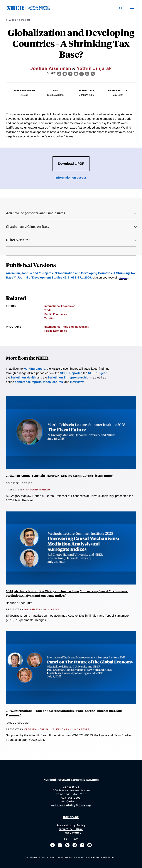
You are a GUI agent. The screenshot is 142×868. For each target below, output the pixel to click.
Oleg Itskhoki (34, 729)
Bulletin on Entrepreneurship (68, 377)
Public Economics (56, 314)
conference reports (28, 382)
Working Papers (20, 20)
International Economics (60, 306)
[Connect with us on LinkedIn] (60, 845)
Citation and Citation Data (28, 226)
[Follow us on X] (53, 845)
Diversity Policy (71, 829)
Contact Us (71, 787)
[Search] (121, 8)
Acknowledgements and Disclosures (35, 213)
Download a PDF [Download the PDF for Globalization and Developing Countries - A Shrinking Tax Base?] (71, 164)
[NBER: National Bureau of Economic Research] (31, 9)
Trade (48, 310)
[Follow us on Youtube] (89, 845)
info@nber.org (71, 801)
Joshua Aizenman (51, 68)
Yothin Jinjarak (94, 68)
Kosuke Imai (52, 609)
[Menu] (132, 8)
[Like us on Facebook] (82, 845)
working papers (34, 369)
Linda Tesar (81, 729)
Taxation (50, 318)
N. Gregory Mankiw (36, 490)
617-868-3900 (71, 798)
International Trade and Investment (66, 327)
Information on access (71, 178)
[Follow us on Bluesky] (67, 845)
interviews (77, 382)
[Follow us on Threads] (75, 845)
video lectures (53, 382)
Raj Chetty (32, 609)
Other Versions (18, 240)
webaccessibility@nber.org (71, 805)
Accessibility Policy (71, 825)
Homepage (71, 817)
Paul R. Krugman (57, 729)
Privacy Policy (71, 833)
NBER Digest (97, 373)
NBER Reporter (71, 373)
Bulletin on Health (23, 377)
